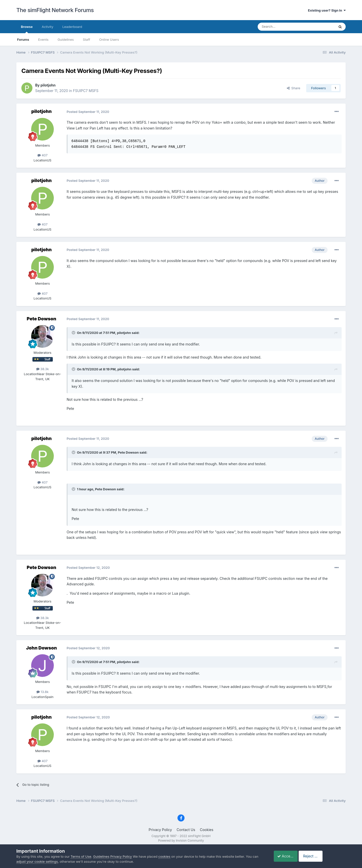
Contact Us (186, 830)
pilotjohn (48, 85)
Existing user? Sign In (327, 10)
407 (42, 155)
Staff (86, 39)
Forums (23, 39)
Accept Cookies (288, 856)
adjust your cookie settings (37, 861)
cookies (164, 856)
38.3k (43, 369)
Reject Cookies (327, 856)
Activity (48, 27)
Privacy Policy (160, 830)
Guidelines (66, 39)
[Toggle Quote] (74, 333)
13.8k (42, 692)
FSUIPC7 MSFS (86, 91)
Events (43, 39)
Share (294, 88)
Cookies (207, 830)
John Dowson (41, 648)
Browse (27, 29)
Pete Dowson (41, 319)
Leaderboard (72, 27)
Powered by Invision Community (181, 840)
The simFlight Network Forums (55, 10)
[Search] (284, 27)
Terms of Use (81, 856)
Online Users (109, 39)
